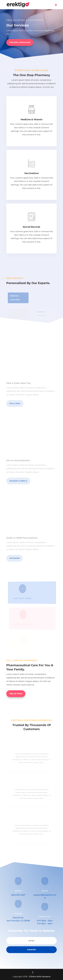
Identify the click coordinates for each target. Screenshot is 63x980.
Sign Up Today (16, 694)
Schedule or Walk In (18, 481)
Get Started (15, 558)
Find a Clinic (15, 403)
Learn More (15, 300)
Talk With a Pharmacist (20, 42)
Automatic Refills (23, 598)
